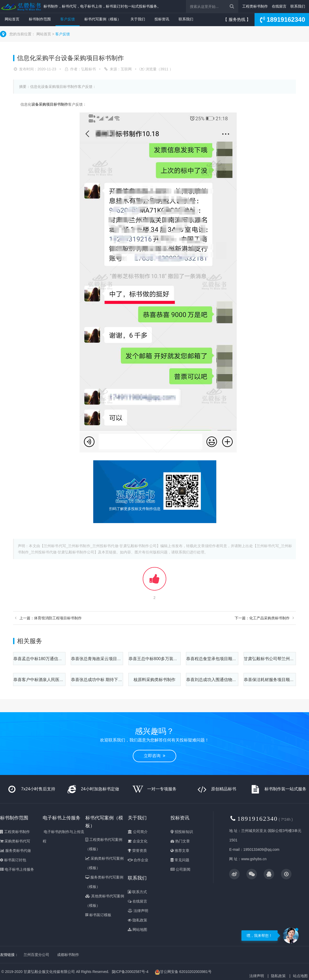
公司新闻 (180, 869)
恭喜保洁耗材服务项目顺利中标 (273, 680)
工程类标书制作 (255, 6)
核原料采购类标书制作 (154, 680)
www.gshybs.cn (254, 859)
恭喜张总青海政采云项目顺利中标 (102, 659)
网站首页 (12, 19)
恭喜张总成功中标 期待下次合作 (101, 680)
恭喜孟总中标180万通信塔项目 (42, 659)
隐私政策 (137, 920)
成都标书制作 (68, 955)
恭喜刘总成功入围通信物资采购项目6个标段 (227, 680)
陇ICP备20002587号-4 (130, 972)
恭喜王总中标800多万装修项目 (157, 659)
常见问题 (180, 860)
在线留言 (279, 6)
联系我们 (298, 6)
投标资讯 (162, 19)
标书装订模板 (98, 915)
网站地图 (137, 930)
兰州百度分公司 (36, 955)
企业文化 (138, 841)
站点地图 (300, 976)
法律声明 (138, 911)
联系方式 (137, 892)
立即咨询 (154, 756)
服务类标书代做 (15, 851)
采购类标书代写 (15, 841)
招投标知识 (182, 832)
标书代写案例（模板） (103, 19)
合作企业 (138, 860)
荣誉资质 (137, 851)
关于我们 (138, 19)
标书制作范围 (40, 19)
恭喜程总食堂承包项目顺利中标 (216, 659)
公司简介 (138, 832)
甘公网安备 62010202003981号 (183, 972)
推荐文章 (180, 851)
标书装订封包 (13, 860)
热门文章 (180, 841)
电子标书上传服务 (17, 869)
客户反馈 (68, 19)
